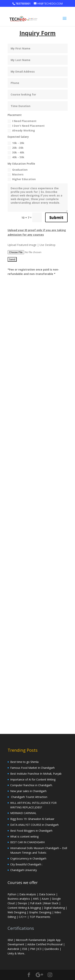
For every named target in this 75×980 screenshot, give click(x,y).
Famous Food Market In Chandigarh (32, 768)
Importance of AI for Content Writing (33, 779)
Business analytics (19, 899)
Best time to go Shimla (24, 762)
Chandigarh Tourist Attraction (29, 797)
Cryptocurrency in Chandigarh (29, 858)
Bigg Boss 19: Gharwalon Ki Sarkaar (32, 819)
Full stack (36, 903)
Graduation (18, 170)
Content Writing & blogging (25, 908)
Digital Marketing (55, 908)
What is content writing (25, 836)
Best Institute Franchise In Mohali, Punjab (36, 774)
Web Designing (17, 912)
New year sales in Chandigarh (28, 791)
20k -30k (16, 148)
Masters (16, 174)
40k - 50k (16, 157)
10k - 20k (16, 143)
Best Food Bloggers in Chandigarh (31, 831)
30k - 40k (16, 153)
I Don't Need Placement (26, 126)
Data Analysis (28, 894)
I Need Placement (22, 121)
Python (12, 894)
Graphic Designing (40, 912)
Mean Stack (51, 903)
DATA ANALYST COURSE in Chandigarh (34, 825)
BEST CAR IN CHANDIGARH (27, 842)
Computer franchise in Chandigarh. (31, 785)
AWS (36, 899)
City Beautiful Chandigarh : (26, 864)
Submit (56, 217)
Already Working (21, 131)
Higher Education (22, 179)
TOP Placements (40, 917)
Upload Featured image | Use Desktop (32, 245)
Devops (22, 903)
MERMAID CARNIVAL (23, 813)
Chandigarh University (24, 870)
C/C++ (23, 917)
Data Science (47, 894)
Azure (45, 899)
